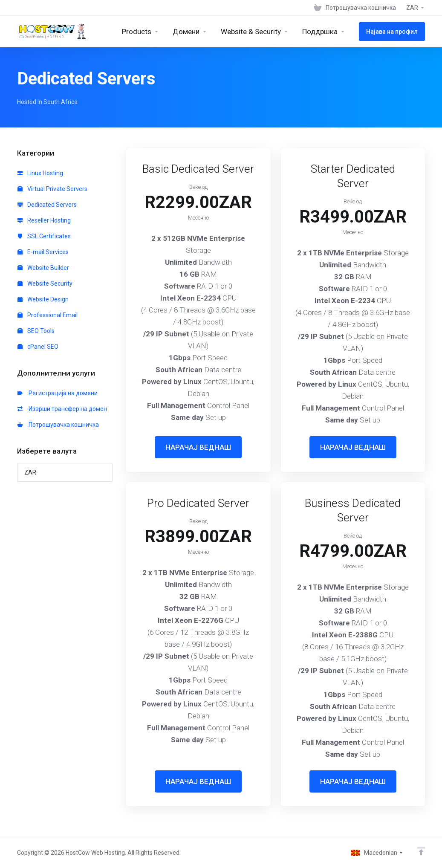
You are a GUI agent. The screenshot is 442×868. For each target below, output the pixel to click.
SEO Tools (36, 331)
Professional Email (48, 315)
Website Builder (43, 268)
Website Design (43, 299)
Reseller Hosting (44, 220)
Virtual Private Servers (52, 189)
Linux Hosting (40, 173)
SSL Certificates (44, 236)
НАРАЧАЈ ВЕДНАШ (198, 447)
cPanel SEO (38, 347)
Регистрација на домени (58, 393)
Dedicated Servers (47, 205)
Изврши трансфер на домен (62, 409)
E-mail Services (43, 252)
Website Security (45, 284)
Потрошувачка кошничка (58, 425)
